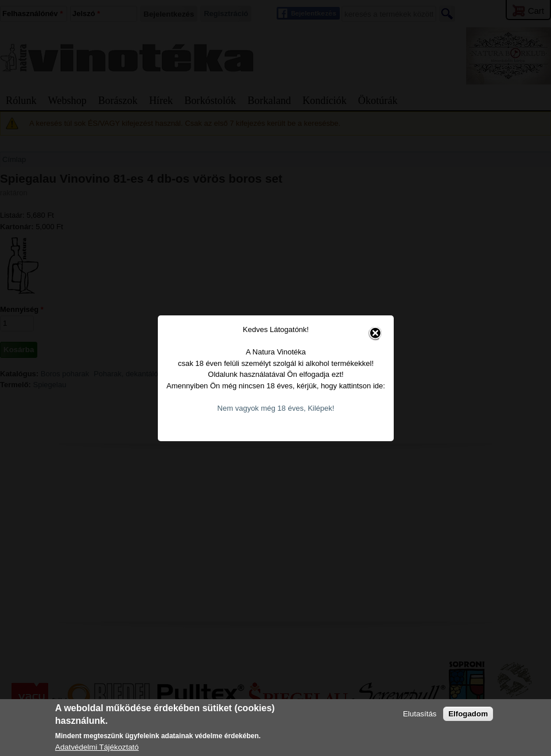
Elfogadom (468, 714)
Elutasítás (420, 714)
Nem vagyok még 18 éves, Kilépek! (270, 394)
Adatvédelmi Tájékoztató (97, 747)
